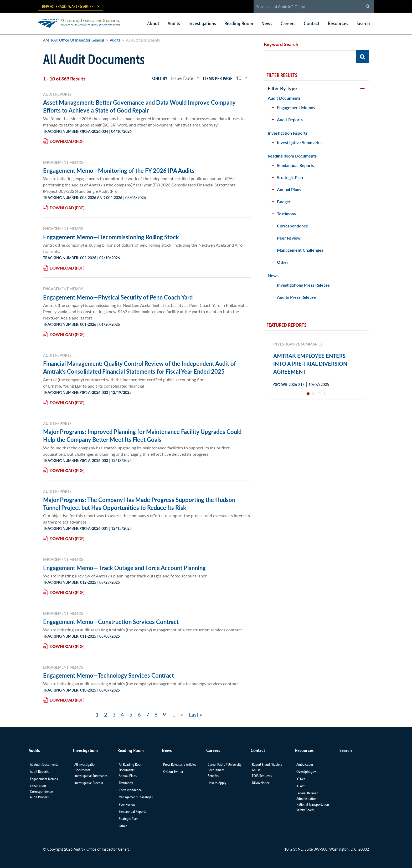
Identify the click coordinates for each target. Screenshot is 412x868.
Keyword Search (281, 44)
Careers (288, 23)
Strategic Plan (290, 177)
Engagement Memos (296, 107)
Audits (174, 23)
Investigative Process (89, 783)
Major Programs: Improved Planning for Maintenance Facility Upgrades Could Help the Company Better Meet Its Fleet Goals (142, 435)
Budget (284, 202)
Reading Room (239, 23)
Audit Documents (284, 98)
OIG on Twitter (173, 771)
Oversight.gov (306, 771)
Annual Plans (289, 189)
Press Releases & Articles (180, 764)
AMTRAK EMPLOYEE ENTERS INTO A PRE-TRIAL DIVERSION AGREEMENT (310, 364)
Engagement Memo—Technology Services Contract (109, 675)
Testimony (287, 214)
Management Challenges (300, 250)
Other (283, 262)
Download (62, 141)
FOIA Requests (262, 776)
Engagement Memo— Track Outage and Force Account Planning (124, 568)
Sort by (159, 78)
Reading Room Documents (292, 156)
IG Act (300, 786)
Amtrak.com (305, 764)
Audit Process (39, 797)
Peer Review (289, 238)
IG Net (301, 779)
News (267, 23)
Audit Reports (290, 120)
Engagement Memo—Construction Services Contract (111, 622)
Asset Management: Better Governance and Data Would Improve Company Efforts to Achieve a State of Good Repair (139, 106)
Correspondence (293, 226)
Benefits (213, 776)
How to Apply (217, 783)
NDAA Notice (261, 783)
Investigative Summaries (300, 142)
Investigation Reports (288, 133)
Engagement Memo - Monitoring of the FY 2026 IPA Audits (119, 170)
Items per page (218, 78)
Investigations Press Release (303, 285)
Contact (312, 23)
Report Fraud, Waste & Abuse (68, 6)
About (153, 23)
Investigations (202, 23)
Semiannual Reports (295, 165)
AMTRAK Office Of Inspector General (73, 40)
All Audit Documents (44, 764)
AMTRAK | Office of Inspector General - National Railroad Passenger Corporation (82, 22)
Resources (338, 23)
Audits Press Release (296, 297)
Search (363, 23)
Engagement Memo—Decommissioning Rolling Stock (111, 237)
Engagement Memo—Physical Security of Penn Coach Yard (118, 297)
